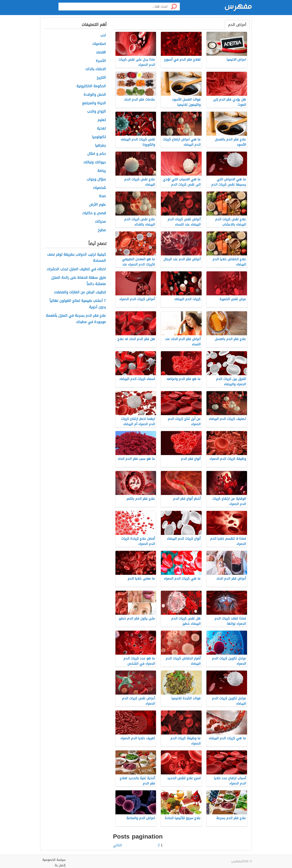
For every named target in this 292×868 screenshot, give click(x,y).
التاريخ (101, 78)
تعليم (102, 120)
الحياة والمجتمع (94, 103)
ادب (103, 35)
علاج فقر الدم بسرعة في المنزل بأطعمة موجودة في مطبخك (76, 319)
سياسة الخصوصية (54, 860)
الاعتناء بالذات (96, 69)
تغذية (101, 129)
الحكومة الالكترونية (91, 86)
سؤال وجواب (96, 179)
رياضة (102, 171)
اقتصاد (101, 52)
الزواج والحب (96, 112)
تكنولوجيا (99, 137)
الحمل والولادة (95, 95)
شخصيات (99, 188)
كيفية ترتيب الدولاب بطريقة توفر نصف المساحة (76, 258)
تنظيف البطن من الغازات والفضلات (80, 292)
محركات (100, 222)
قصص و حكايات (94, 213)
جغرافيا (100, 146)
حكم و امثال (97, 154)
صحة (102, 196)
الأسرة (101, 61)
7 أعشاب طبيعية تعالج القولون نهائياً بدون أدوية (78, 304)
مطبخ (102, 230)
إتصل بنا (60, 865)
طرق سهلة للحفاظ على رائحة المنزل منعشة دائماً (78, 281)
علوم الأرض (97, 205)
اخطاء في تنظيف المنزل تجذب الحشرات (76, 269)
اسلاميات (99, 44)
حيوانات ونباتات (95, 162)
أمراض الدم (237, 25)
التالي (118, 845)
